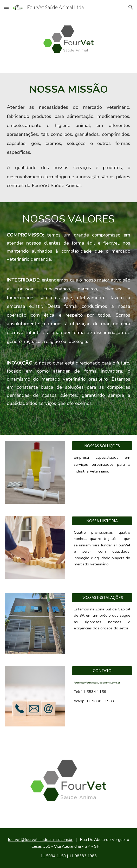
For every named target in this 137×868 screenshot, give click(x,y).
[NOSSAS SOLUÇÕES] (102, 446)
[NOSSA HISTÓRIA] (102, 521)
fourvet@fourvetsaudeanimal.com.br (97, 683)
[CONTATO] (102, 671)
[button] (6, 7)
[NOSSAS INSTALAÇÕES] (102, 598)
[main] (68, 89)
